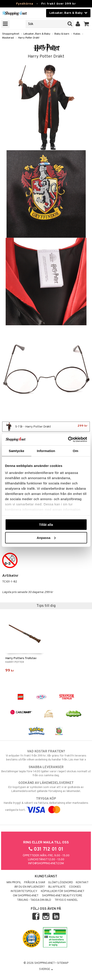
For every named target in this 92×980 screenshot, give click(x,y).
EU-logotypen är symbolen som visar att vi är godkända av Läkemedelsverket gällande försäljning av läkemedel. (46, 787)
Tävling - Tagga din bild (34, 900)
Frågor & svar (35, 883)
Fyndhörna (25, 4)
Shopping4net (11, 34)
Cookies (75, 887)
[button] (86, 24)
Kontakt (82, 883)
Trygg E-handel (66, 900)
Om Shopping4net (26, 896)
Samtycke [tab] (16, 451)
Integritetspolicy (24, 891)
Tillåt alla (46, 525)
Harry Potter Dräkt (29, 38)
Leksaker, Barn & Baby (37, 34)
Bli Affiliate (57, 887)
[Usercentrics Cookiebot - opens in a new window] (68, 439)
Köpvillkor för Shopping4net (63, 891)
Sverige (46, 969)
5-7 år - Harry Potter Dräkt (46, 427)
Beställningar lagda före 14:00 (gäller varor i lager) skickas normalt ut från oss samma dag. (46, 771)
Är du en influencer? (30, 887)
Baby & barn (62, 34)
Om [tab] (76, 451)
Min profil (14, 883)
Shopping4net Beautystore (62, 896)
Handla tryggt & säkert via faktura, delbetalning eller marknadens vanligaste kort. (46, 804)
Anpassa (46, 538)
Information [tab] (46, 451)
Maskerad (8, 38)
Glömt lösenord (61, 883)
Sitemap (63, 963)
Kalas (77, 34)
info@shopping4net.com (46, 864)
